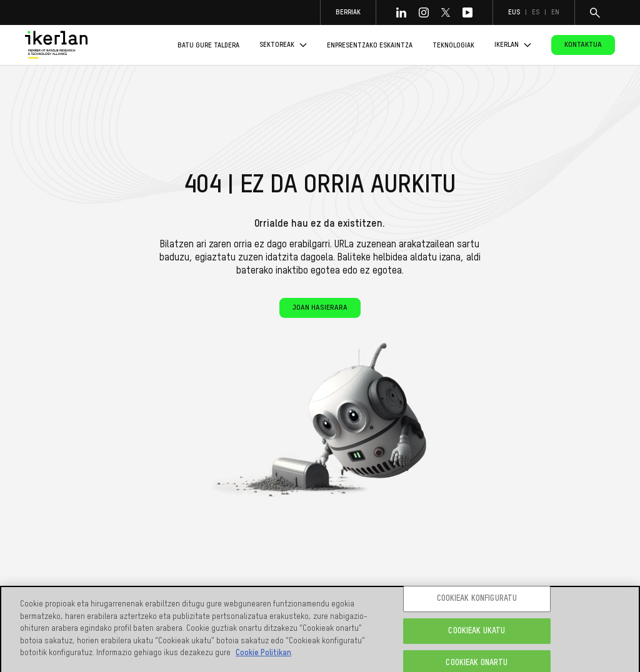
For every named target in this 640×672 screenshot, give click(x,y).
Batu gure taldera (208, 45)
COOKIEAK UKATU (477, 634)
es (536, 12)
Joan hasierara (320, 308)
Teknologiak (453, 45)
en (555, 12)
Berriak (348, 12)
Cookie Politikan (263, 655)
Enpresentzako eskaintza (370, 45)
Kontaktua (583, 45)
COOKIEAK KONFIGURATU (477, 601)
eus (514, 12)
